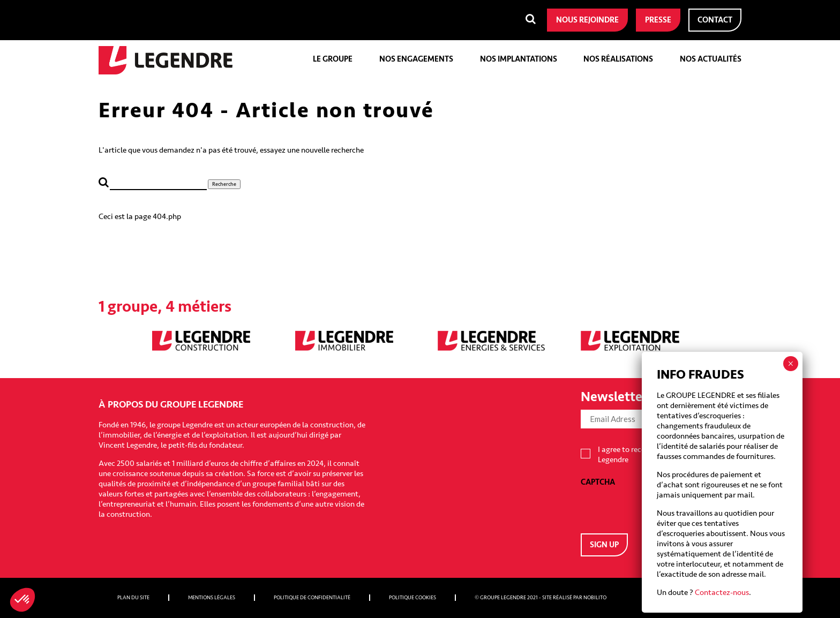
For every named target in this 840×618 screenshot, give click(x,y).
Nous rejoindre (587, 20)
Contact (715, 20)
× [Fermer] (790, 364)
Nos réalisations (618, 59)
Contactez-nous (722, 593)
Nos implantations (519, 59)
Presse (658, 20)
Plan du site (133, 598)
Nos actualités (711, 59)
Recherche (224, 184)
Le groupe (333, 59)
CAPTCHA (598, 482)
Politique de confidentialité (312, 598)
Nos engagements (416, 59)
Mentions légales (212, 598)
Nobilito (595, 598)
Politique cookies (412, 598)
